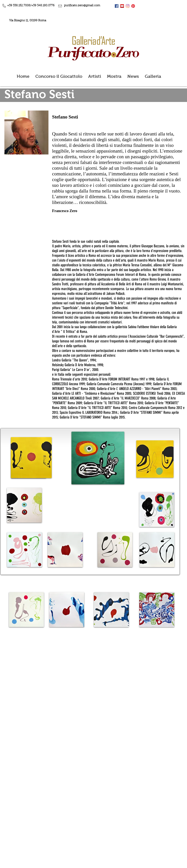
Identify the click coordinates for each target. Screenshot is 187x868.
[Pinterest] (133, 6)
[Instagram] (128, 6)
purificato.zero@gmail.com (82, 6)
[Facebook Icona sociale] (117, 6)
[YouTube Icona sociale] (122, 6)
